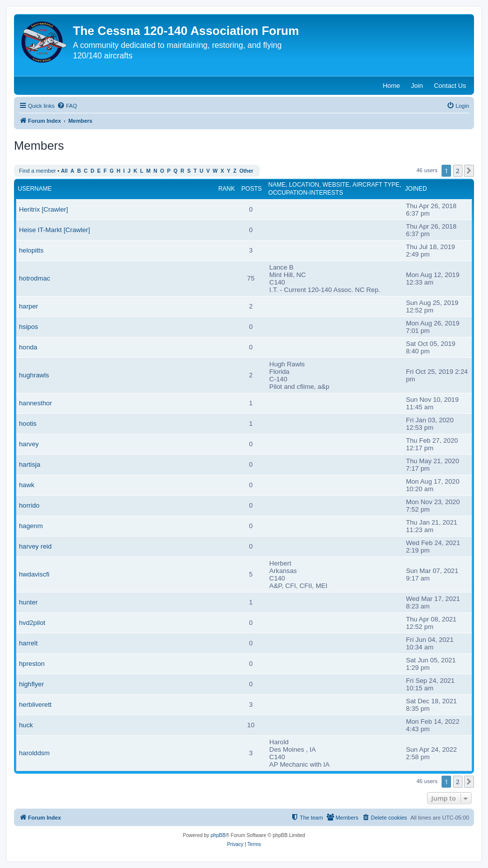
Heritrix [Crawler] (43, 209)
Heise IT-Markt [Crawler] (54, 230)
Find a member (37, 171)
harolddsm (34, 753)
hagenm (31, 526)
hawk (27, 485)
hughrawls (34, 375)
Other (246, 171)
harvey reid (35, 546)
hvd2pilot (32, 623)
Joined (416, 189)
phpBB (218, 835)
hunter (28, 602)
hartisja (30, 464)
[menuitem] (67, 106)
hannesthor (35, 403)
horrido (29, 505)
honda (28, 347)
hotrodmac (34, 278)
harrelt (28, 643)
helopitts (31, 250)
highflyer (31, 684)
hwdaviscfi (34, 574)
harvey (29, 444)
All (64, 171)
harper (28, 306)
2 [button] (458, 171)
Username (35, 189)
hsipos (28, 327)
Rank (227, 189)
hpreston (32, 664)
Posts (251, 189)
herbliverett (35, 705)
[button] (469, 171)
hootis (28, 424)
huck (26, 725)
